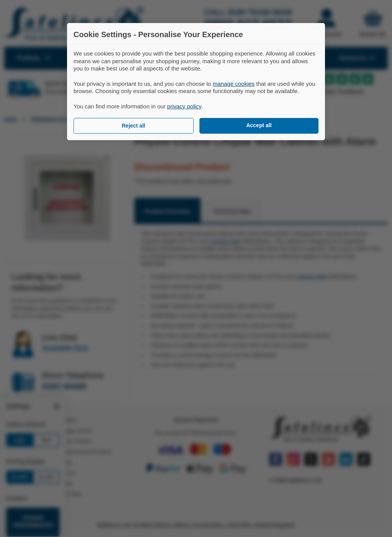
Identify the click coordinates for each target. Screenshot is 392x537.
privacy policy (184, 106)
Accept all (259, 125)
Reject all (133, 126)
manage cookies (234, 84)
